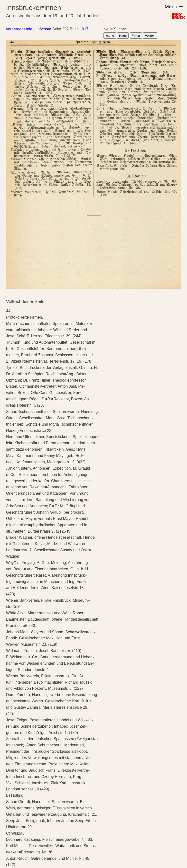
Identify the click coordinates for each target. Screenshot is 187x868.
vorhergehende (19, 29)
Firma (136, 36)
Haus (123, 36)
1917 (84, 29)
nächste (44, 29)
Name (110, 36)
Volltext (150, 36)
